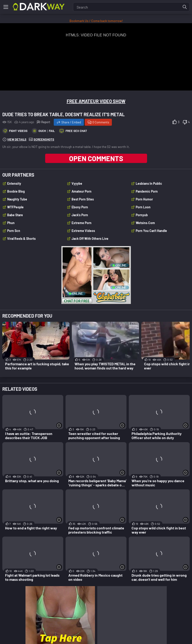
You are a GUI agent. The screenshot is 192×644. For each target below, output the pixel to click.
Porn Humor (144, 199)
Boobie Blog (16, 191)
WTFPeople (15, 207)
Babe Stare (15, 215)
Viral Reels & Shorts (21, 239)
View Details (17, 139)
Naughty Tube (17, 199)
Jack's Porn (80, 215)
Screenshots (44, 139)
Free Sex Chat (76, 131)
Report (46, 122)
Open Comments (96, 158)
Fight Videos (18, 131)
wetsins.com (145, 223)
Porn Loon (143, 207)
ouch (42, 131)
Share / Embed (71, 122)
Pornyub (142, 215)
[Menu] (6, 7)
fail (52, 131)
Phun (11, 223)
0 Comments (101, 122)
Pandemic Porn (147, 191)
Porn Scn (14, 231)
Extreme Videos (83, 231)
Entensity (14, 183)
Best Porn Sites (83, 199)
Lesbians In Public (149, 183)
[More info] (59, 425)
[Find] (185, 7)
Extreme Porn (82, 223)
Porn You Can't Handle (151, 231)
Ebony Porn (80, 207)
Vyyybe (77, 183)
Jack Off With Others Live (90, 239)
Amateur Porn (82, 191)
